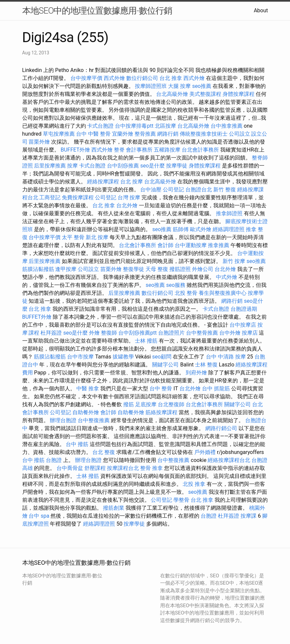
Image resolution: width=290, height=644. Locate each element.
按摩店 (250, 333)
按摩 (72, 166)
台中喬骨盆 (70, 468)
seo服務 (176, 285)
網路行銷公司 (221, 428)
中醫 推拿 (88, 388)
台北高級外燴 (172, 94)
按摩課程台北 (123, 468)
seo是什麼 (152, 166)
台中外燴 (230, 333)
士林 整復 (206, 365)
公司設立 (240, 134)
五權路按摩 (167, 150)
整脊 (119, 150)
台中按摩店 (243, 325)
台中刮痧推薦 (123, 166)
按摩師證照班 (151, 86)
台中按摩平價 (86, 78)
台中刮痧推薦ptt (137, 333)
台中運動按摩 (191, 245)
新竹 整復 (225, 190)
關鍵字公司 (165, 365)
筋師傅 (181, 229)
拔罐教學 (123, 357)
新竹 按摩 (234, 261)
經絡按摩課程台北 (229, 460)
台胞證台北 (199, 190)
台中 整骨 (161, 388)
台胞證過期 (244, 309)
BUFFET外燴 (75, 150)
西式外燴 (114, 78)
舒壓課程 (95, 468)
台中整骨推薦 (202, 333)
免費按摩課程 (78, 197)
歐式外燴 (201, 229)
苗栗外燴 (39, 142)
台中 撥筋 (77, 444)
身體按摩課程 (239, 94)
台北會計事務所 (200, 150)
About (261, 10)
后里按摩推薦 (50, 166)
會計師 (165, 245)
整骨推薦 (145, 134)
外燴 (94, 333)
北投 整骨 (186, 293)
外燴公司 (203, 269)
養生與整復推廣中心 (223, 293)
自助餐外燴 (86, 412)
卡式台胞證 (100, 126)
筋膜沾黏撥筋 (38, 269)
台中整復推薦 (94, 420)
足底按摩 (146, 404)
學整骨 (181, 500)
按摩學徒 (177, 166)
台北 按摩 (132, 182)
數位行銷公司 (142, 78)
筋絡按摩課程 (161, 412)
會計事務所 (139, 150)
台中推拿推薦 (227, 126)
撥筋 (129, 404)
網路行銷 (168, 134)
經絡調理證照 (229, 229)
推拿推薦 (219, 245)
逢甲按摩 (66, 269)
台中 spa (39, 516)
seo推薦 (202, 86)
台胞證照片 (171, 333)
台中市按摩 (80, 357)
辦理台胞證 (63, 420)
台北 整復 (104, 452)
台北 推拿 (171, 78)
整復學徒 (134, 269)
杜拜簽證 (51, 333)
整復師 (109, 333)
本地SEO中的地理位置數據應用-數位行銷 (97, 11)
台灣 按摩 (129, 197)
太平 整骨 (73, 237)
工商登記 (50, 197)
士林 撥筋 (146, 341)
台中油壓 (151, 190)
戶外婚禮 (205, 452)
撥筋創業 (114, 508)
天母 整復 (157, 269)
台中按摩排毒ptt (134, 126)
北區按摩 (165, 126)
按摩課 (248, 516)
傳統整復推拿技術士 (204, 134)
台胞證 (54, 460)
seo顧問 (162, 357)
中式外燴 (227, 277)
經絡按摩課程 (103, 182)
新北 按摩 (97, 237)
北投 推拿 (194, 484)
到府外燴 (196, 373)
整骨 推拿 (151, 468)
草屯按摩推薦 (59, 134)
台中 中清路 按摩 (226, 357)
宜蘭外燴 (123, 134)
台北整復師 (171, 404)
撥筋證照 (180, 269)
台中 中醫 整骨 (93, 134)
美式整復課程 (205, 94)
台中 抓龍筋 (216, 388)
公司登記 (173, 190)
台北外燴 (127, 205)
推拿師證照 (229, 213)
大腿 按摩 (179, 86)
